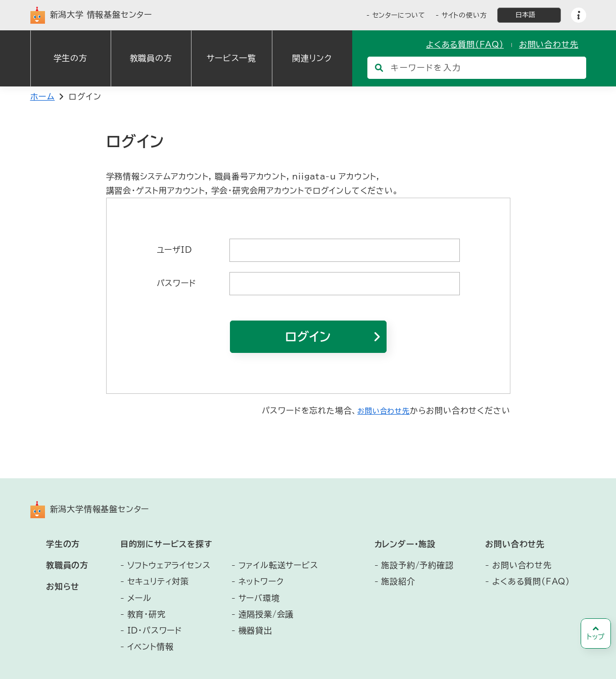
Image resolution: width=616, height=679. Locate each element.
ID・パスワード (155, 630)
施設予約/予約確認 (417, 565)
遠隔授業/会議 (266, 614)
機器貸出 (255, 630)
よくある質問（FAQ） (465, 44)
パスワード (176, 283)
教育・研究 (147, 614)
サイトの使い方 (464, 15)
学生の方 (70, 58)
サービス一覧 (231, 58)
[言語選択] (529, 15)
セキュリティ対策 (158, 581)
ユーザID (174, 250)
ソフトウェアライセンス (169, 565)
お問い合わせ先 (549, 44)
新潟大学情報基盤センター (90, 510)
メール (139, 598)
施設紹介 (398, 581)
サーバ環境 (259, 598)
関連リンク (312, 58)
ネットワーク (261, 581)
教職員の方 (151, 58)
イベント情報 (151, 647)
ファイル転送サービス (278, 565)
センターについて (399, 15)
